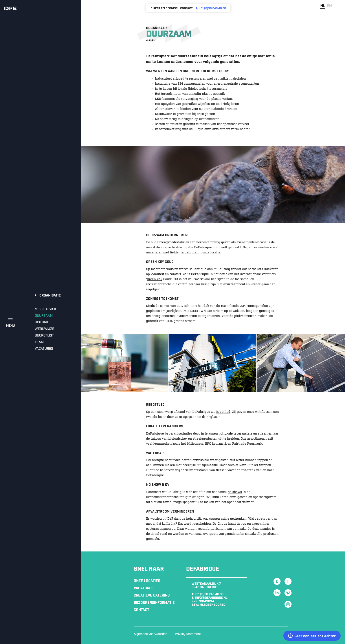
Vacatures (44, 349)
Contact (141, 610)
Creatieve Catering (152, 596)
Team (39, 342)
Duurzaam (44, 316)
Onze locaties (147, 581)
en (329, 6)
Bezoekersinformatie (154, 603)
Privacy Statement (188, 634)
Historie (42, 322)
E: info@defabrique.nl (210, 598)
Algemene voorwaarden (151, 634)
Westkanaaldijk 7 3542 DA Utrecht (206, 586)
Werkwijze (44, 329)
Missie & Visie (46, 309)
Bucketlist (44, 336)
